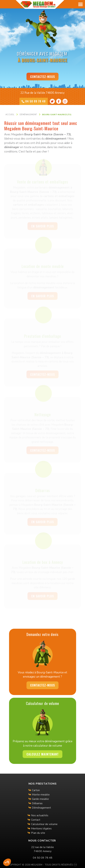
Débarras (37, 803)
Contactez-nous (42, 77)
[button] (7, 862)
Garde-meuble (40, 799)
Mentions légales (41, 829)
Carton (36, 790)
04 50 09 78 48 (34, 101)
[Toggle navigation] (81, 4)
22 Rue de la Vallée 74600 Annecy (42, 93)
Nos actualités (40, 815)
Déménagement (41, 808)
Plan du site (38, 833)
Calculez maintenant (43, 754)
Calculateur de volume (44, 824)
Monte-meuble (41, 795)
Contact (36, 820)
